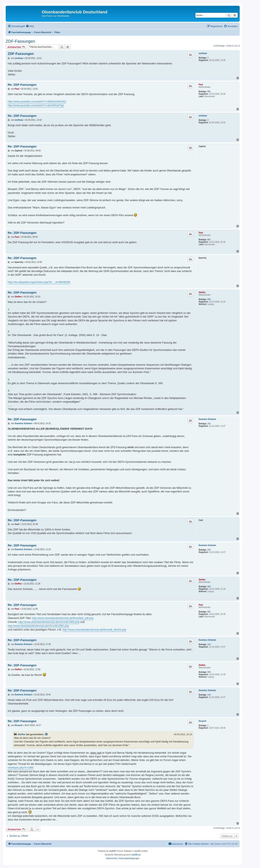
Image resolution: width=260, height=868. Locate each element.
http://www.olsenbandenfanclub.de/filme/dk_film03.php (94, 630)
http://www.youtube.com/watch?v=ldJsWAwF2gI (36, 105)
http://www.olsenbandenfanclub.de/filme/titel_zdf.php (63, 618)
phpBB (112, 851)
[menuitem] (30, 26)
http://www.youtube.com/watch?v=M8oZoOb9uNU (37, 101)
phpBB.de (136, 855)
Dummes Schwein (207, 419)
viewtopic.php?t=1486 (21, 768)
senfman (203, 53)
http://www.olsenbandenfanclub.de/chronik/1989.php (49, 622)
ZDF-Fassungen (20, 41)
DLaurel (202, 721)
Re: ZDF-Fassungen (22, 85)
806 (209, 299)
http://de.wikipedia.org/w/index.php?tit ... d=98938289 (39, 282)
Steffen (202, 292)
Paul (201, 85)
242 (209, 424)
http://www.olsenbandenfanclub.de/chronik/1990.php (38, 626)
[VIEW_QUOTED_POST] (47, 734)
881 (209, 92)
